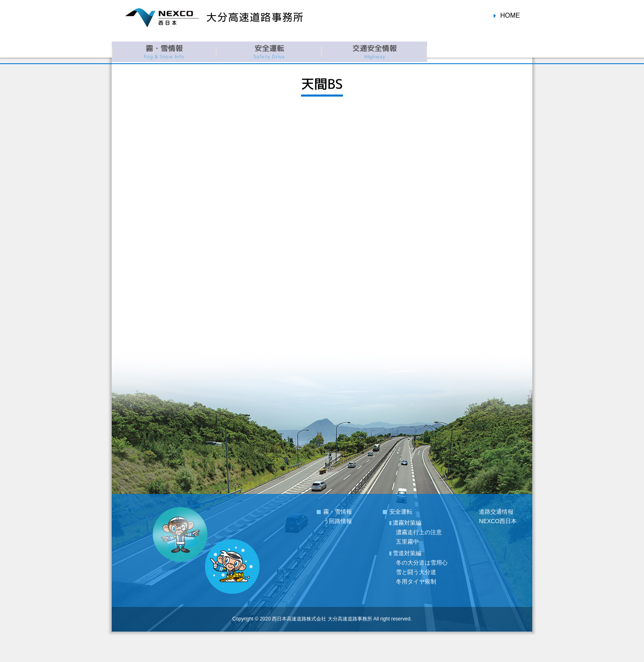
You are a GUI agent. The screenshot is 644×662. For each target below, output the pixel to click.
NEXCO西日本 (498, 521)
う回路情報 (338, 521)
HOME (510, 15)
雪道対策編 (407, 553)
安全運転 (401, 512)
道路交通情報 (496, 512)
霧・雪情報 (338, 512)
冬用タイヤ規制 (416, 581)
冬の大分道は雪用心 (422, 563)
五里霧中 (407, 542)
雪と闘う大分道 (416, 572)
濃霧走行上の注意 (419, 532)
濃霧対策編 (407, 523)
